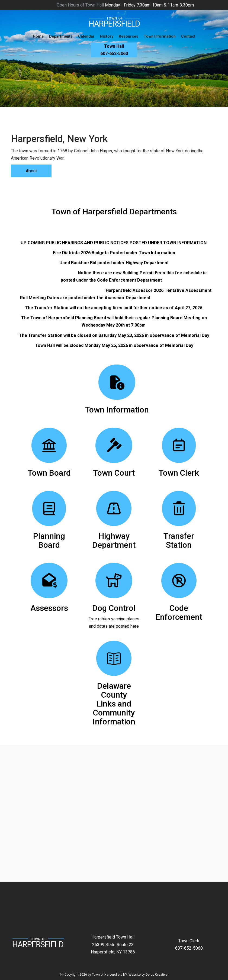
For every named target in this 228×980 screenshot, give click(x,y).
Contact (188, 36)
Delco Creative (157, 975)
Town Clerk (179, 473)
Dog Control (114, 608)
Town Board (49, 473)
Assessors (49, 608)
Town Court (114, 473)
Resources (129, 36)
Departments (61, 36)
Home (38, 36)
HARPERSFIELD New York (114, 902)
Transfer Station (179, 540)
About (31, 171)
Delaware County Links (114, 695)
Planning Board (49, 540)
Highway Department (114, 540)
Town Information (160, 36)
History (107, 36)
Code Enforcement (179, 612)
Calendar (86, 36)
